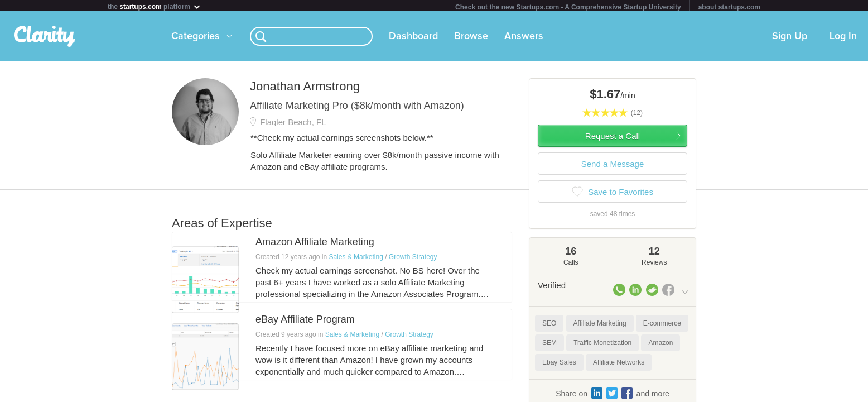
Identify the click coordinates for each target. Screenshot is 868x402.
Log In (843, 39)
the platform (155, 6)
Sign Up (790, 39)
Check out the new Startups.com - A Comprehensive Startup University (568, 7)
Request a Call (613, 138)
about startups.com (729, 7)
